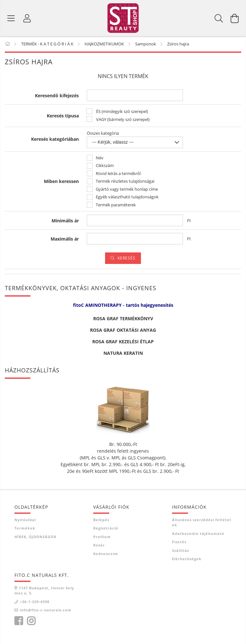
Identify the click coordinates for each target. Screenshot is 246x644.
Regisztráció (106, 530)
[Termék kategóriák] (11, 19)
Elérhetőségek (187, 561)
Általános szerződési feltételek (201, 525)
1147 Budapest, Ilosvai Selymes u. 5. (44, 593)
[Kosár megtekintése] (235, 19)
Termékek (25, 530)
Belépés (101, 522)
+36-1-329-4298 (35, 604)
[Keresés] (219, 19)
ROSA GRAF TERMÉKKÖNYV (123, 321)
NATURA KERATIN (123, 355)
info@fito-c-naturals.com (46, 612)
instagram (31, 623)
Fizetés (179, 544)
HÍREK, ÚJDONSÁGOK (35, 539)
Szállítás (180, 553)
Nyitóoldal (25, 522)
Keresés (127, 260)
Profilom (102, 539)
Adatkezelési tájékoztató (198, 536)
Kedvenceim (106, 556)
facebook (19, 623)
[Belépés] (27, 19)
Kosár (99, 547)
